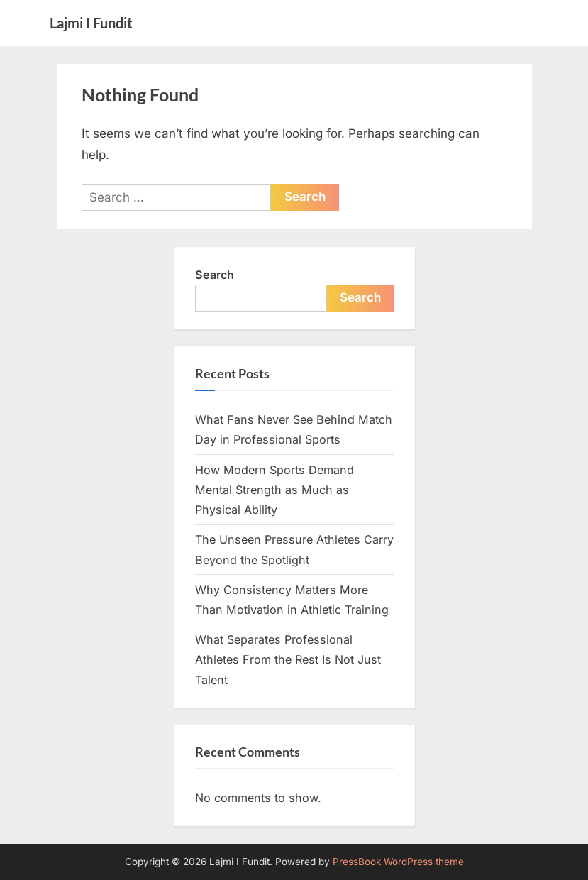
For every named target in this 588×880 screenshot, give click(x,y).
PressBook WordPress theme (398, 862)
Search (215, 275)
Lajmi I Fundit (91, 23)
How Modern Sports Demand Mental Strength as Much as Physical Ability (274, 490)
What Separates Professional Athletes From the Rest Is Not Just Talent (288, 660)
